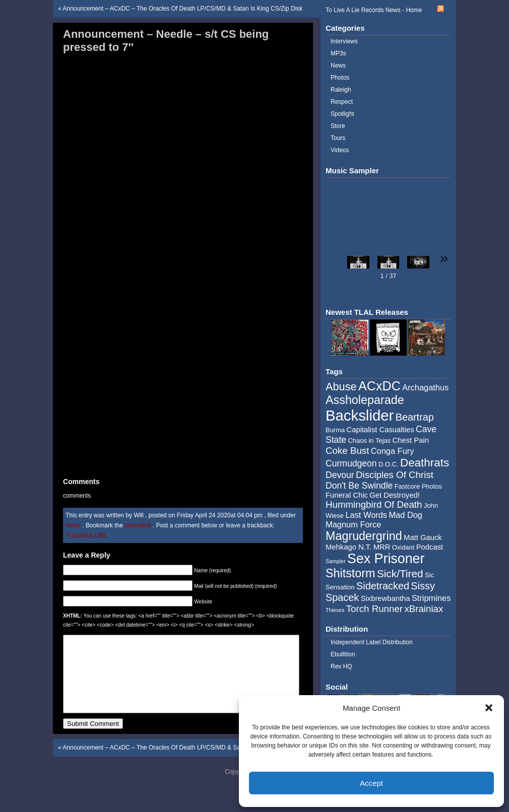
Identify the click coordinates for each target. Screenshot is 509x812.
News (73, 525)
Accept (371, 783)
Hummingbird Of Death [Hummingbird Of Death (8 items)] (374, 504)
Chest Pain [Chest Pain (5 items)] (411, 440)
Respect (342, 102)
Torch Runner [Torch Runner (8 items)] (374, 609)
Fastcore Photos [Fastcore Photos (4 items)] (418, 486)
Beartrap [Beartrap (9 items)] (415, 417)
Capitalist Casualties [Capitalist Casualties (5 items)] (380, 430)
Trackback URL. (87, 535)
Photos (340, 78)
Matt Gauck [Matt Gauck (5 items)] (423, 537)
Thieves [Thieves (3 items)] (335, 610)
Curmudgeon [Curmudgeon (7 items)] (351, 463)
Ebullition (343, 654)
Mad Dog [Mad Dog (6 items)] (405, 515)
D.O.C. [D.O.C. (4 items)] (389, 464)
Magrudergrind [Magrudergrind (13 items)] (364, 536)
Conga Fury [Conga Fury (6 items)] (393, 451)
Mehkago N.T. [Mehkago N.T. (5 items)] (348, 547)
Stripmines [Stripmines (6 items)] (431, 598)
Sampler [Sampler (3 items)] (336, 561)
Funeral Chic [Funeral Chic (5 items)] (347, 495)
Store (338, 126)
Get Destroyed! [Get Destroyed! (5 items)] (395, 495)
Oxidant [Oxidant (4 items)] (403, 547)
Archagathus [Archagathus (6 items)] (425, 387)
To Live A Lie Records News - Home (374, 10)
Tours (338, 138)
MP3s (338, 53)
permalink (138, 525)
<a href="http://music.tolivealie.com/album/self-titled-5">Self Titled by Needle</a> (181, 265)
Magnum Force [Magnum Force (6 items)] (353, 524)
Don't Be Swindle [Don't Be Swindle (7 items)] (359, 486)
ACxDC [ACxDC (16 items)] (379, 386)
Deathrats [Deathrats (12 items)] (425, 463)
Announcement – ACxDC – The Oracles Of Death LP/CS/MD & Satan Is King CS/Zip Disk (182, 9)
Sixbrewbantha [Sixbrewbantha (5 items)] (386, 598)
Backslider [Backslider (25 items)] (360, 415)
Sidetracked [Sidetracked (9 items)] (383, 586)
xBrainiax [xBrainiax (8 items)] (424, 609)
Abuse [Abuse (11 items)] (341, 387)
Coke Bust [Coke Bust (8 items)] (347, 451)
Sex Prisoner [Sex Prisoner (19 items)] (386, 559)
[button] (489, 708)
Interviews (344, 41)
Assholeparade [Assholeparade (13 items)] (365, 400)
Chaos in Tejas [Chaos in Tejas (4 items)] (369, 441)
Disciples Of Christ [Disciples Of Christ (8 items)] (395, 475)
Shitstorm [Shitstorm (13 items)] (351, 573)
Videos (340, 150)
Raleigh (341, 90)
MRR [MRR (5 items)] (382, 547)
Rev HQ (341, 666)
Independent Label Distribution (372, 642)
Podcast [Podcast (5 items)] (430, 547)
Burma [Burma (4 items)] (335, 430)
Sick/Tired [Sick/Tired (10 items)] (400, 573)
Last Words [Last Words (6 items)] (366, 515)
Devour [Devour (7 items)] (340, 475)
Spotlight (342, 114)
